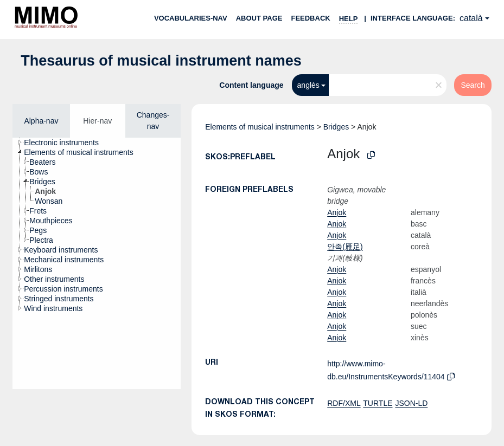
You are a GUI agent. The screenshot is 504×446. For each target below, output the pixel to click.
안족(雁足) (345, 247)
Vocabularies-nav (191, 18)
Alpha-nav (41, 121)
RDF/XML (344, 403)
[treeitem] (66, 143)
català (471, 18)
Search (473, 85)
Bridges (336, 127)
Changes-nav (153, 121)
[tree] (97, 263)
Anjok (337, 212)
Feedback (310, 18)
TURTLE (378, 403)
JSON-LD (411, 403)
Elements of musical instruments (260, 127)
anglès (308, 85)
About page (259, 18)
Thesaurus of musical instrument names (161, 61)
